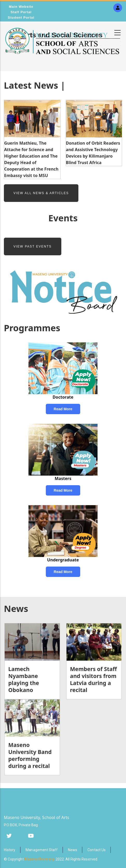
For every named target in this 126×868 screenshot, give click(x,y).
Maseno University (40, 859)
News (73, 850)
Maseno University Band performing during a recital (30, 755)
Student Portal (21, 17)
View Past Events (33, 246)
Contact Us (97, 850)
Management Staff (42, 850)
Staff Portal (21, 12)
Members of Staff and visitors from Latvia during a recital (94, 679)
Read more (63, 409)
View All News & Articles (41, 193)
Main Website (21, 7)
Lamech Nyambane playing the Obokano (24, 679)
